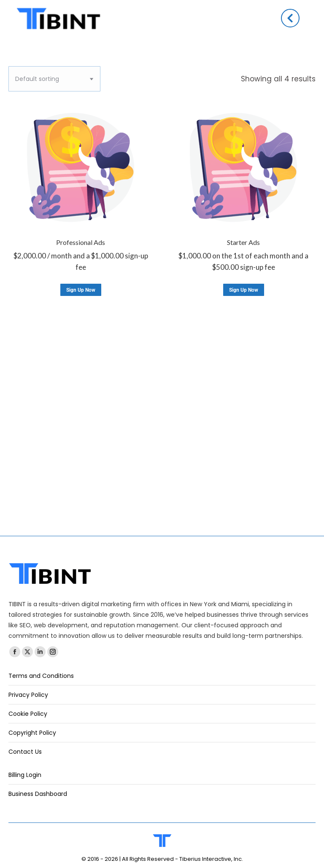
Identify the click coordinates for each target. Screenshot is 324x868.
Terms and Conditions (41, 676)
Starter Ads (243, 242)
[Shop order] (54, 79)
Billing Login (25, 775)
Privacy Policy (28, 695)
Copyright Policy (32, 733)
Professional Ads (81, 242)
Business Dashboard (38, 794)
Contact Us (25, 752)
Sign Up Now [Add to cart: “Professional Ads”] (81, 290)
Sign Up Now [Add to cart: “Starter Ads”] (244, 290)
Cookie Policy (28, 714)
